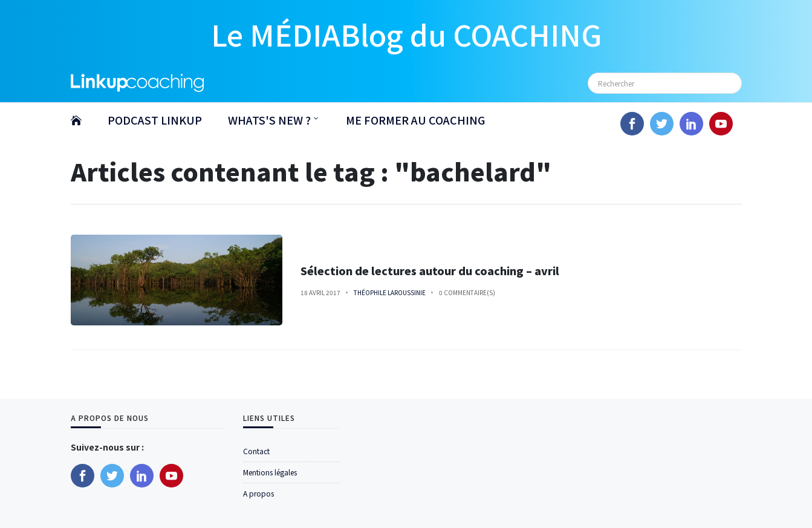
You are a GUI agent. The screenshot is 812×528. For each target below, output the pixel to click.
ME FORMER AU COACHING (415, 120)
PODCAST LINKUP (155, 120)
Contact (256, 451)
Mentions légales (270, 472)
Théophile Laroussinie (390, 292)
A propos (258, 493)
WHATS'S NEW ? (269, 120)
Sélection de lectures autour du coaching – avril (430, 271)
